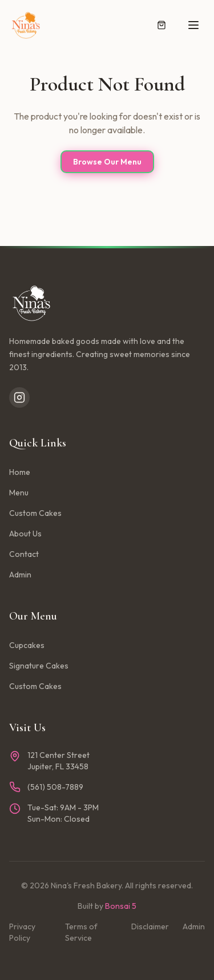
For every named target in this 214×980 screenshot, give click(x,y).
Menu (19, 493)
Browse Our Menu (107, 162)
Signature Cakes (39, 666)
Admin (20, 575)
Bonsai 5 (121, 906)
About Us (25, 534)
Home (20, 472)
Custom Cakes (35, 513)
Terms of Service (81, 932)
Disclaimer (150, 926)
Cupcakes (27, 645)
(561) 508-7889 (55, 787)
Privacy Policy (22, 932)
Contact (24, 554)
